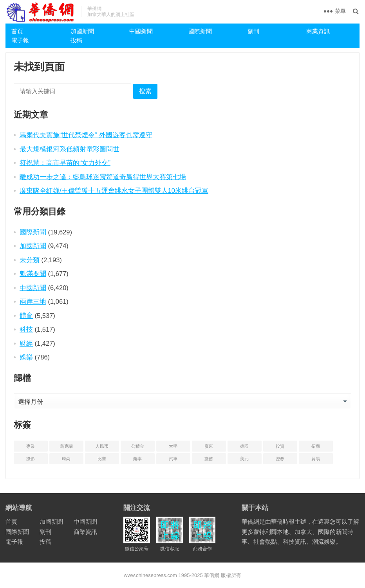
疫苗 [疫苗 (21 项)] (209, 459)
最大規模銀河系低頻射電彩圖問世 (70, 149)
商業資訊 (318, 31)
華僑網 (211, 575)
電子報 (20, 40)
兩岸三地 (33, 301)
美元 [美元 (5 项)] (244, 459)
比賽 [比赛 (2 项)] (102, 459)
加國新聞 (82, 31)
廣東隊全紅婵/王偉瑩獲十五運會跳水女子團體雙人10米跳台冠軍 (114, 191)
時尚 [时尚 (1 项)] (66, 459)
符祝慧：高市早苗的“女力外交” (65, 163)
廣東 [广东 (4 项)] (209, 446)
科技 (26, 329)
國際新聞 (200, 31)
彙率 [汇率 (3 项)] (137, 459)
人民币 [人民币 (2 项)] (102, 446)
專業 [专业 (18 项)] (31, 446)
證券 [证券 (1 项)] (280, 459)
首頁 (17, 31)
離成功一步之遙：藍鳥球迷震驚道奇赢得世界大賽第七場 (103, 177)
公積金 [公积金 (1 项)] (138, 446)
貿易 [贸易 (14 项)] (316, 459)
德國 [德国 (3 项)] (244, 446)
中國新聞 (141, 31)
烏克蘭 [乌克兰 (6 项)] (66, 446)
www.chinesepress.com (150, 575)
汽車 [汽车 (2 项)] (173, 459)
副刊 (253, 31)
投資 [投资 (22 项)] (280, 446)
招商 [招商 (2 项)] (316, 446)
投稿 (76, 40)
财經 (26, 343)
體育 (26, 316)
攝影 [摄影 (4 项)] (31, 459)
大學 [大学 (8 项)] (173, 446)
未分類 (30, 260)
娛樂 (26, 357)
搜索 (145, 91)
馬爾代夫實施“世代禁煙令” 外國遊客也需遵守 (86, 135)
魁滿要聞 (33, 274)
